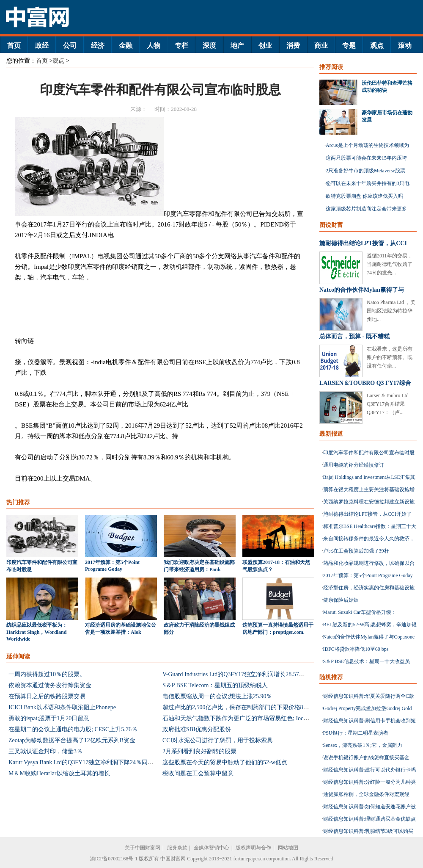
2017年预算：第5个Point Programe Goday (368, 575)
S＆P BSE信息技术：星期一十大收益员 (367, 661)
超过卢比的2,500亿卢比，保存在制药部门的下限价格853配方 (242, 707)
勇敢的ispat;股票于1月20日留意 (49, 718)
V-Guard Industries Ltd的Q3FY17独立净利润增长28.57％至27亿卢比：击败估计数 (266, 674)
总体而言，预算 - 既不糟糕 (354, 336)
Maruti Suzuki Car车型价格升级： (360, 612)
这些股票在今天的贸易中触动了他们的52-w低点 (225, 762)
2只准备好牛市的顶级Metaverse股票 (365, 171)
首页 (14, 46)
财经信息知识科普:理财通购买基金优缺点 (369, 819)
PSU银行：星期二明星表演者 (356, 733)
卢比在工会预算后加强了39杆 (356, 551)
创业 (265, 46)
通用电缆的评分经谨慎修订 (354, 465)
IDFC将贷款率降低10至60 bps (356, 649)
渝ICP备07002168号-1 (114, 859)
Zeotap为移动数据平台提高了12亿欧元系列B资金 (72, 740)
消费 (293, 46)
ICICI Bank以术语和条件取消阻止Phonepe (62, 707)
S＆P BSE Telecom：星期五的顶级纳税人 (215, 685)
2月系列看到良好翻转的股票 (199, 751)
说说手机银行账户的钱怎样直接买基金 (366, 757)
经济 (98, 46)
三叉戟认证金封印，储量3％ (45, 751)
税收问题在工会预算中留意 (198, 773)
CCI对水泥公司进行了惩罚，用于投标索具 (218, 740)
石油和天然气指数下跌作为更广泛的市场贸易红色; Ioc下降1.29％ (247, 718)
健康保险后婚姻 (341, 600)
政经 (42, 46)
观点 (377, 46)
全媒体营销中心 (211, 848)
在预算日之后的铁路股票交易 (47, 696)
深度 (209, 46)
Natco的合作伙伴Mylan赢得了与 (362, 290)
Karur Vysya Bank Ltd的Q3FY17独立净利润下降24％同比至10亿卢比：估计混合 (111, 762)
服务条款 (177, 848)
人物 (154, 46)
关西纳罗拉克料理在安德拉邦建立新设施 (369, 502)
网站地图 (288, 848)
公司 (70, 46)
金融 (126, 46)
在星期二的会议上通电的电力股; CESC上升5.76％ (73, 729)
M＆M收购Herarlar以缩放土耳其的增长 (59, 773)
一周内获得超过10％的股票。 (47, 674)
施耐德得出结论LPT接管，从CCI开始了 (367, 514)
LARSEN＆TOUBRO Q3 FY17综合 (365, 383)
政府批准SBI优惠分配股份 (197, 729)
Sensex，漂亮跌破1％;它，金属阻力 (363, 745)
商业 (321, 46)
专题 (349, 46)
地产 (237, 46)
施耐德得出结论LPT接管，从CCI (363, 243)
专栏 (181, 46)
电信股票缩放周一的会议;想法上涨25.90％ (217, 696)
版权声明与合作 (253, 848)
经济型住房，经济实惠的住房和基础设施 (369, 588)
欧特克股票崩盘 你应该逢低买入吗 (364, 196)
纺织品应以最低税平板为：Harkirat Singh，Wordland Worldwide (37, 632)
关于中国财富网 (143, 848)
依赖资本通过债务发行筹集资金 (50, 685)
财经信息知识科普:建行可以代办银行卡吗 (369, 770)
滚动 (405, 46)
